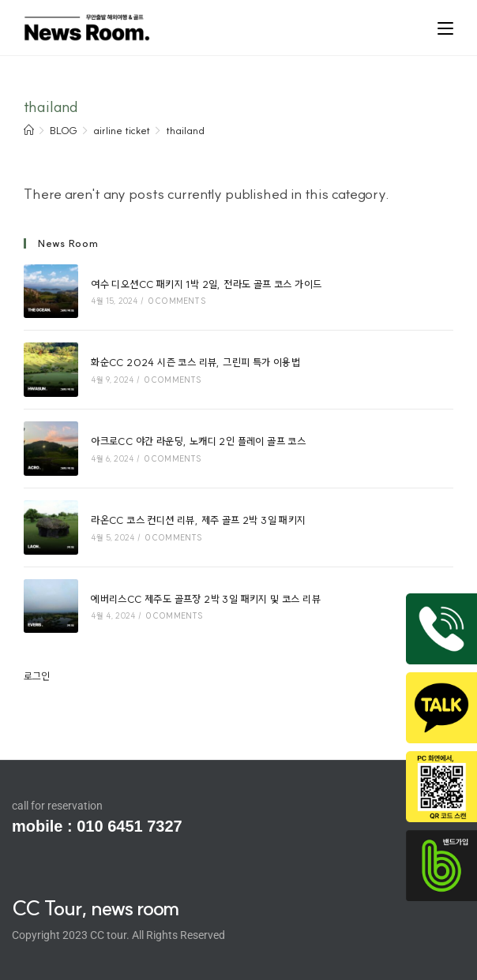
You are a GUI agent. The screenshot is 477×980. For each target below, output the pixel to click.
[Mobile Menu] (445, 27)
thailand (185, 130)
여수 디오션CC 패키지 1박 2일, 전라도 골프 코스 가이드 (206, 284)
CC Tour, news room (95, 908)
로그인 (37, 676)
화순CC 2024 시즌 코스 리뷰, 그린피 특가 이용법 (195, 362)
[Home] (29, 130)
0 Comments (177, 301)
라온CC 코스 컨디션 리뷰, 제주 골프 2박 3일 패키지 (198, 520)
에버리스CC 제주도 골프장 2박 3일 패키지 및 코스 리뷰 (206, 599)
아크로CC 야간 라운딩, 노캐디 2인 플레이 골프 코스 (198, 441)
